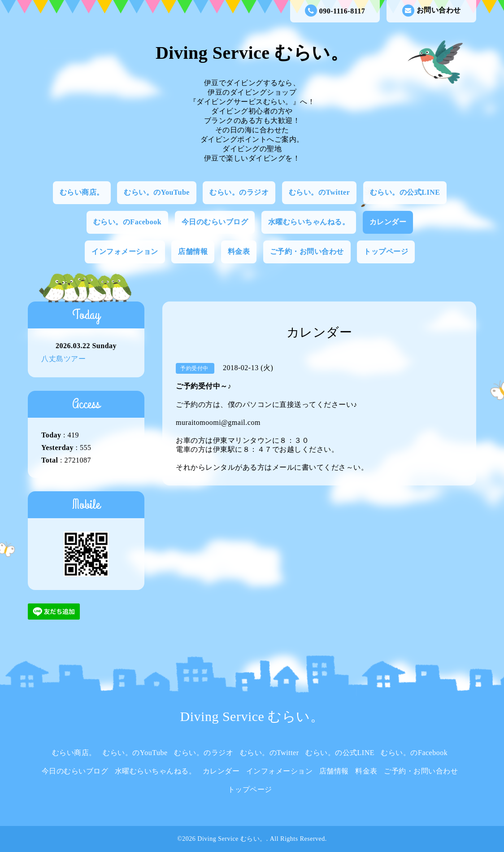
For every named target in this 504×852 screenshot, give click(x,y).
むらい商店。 (82, 192)
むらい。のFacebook (127, 222)
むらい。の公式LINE (405, 192)
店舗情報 (193, 251)
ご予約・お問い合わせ (307, 251)
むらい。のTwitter (319, 192)
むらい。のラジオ (239, 192)
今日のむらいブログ (215, 222)
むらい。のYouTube (157, 192)
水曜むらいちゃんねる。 (309, 222)
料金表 (239, 251)
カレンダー (388, 222)
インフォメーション (125, 251)
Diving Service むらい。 (252, 53)
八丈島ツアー (63, 359)
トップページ (386, 251)
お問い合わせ (432, 11)
